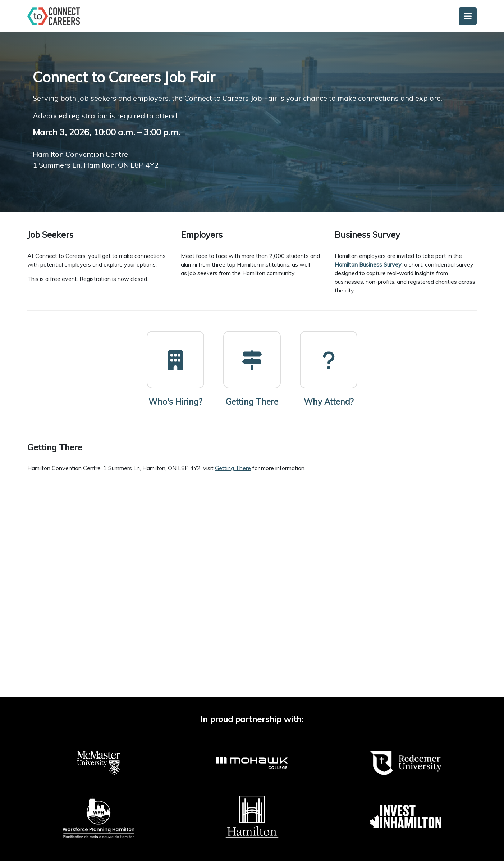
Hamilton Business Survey (368, 264)
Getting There (233, 468)
